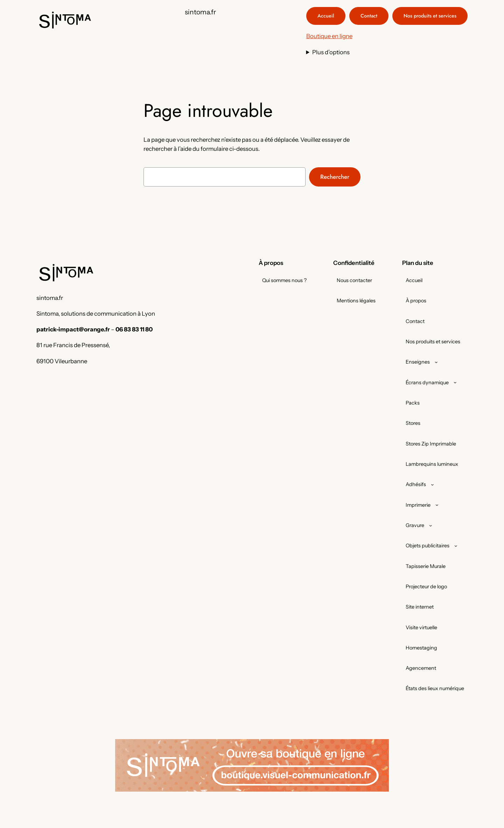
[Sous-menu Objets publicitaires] (456, 546)
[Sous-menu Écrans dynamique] (455, 382)
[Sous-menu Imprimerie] (437, 505)
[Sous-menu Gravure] (431, 525)
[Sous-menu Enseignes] (436, 362)
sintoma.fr (200, 12)
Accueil (326, 16)
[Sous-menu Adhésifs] (432, 485)
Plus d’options (331, 52)
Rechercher (335, 177)
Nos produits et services (430, 16)
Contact (369, 16)
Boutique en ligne (329, 36)
